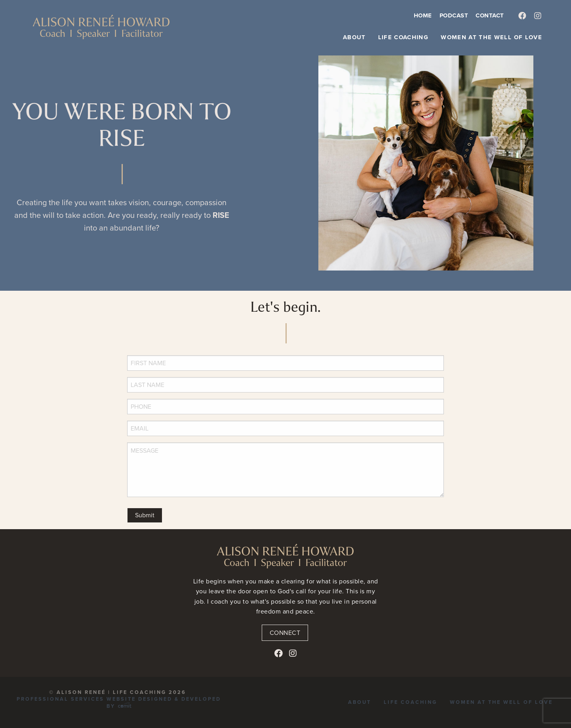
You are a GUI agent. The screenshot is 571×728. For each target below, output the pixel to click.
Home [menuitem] (423, 15)
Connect (285, 633)
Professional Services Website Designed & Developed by (119, 702)
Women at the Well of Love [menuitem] (491, 37)
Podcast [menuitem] (454, 15)
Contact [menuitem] (490, 15)
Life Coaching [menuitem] (404, 37)
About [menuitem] (354, 37)
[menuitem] (522, 16)
